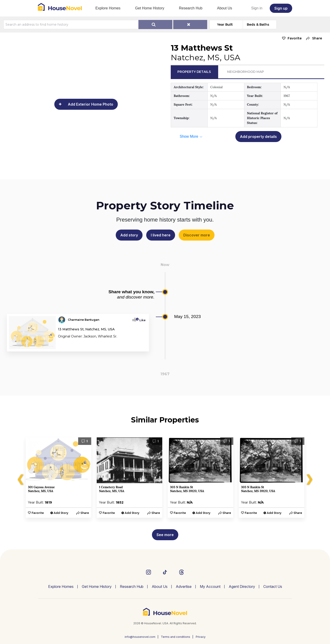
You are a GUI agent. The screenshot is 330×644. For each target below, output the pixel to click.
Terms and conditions (176, 637)
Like (141, 320)
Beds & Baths (258, 25)
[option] (58, 478)
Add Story (61, 513)
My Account (210, 586)
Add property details (258, 137)
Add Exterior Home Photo (91, 104)
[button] (313, 38)
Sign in (257, 8)
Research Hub (191, 8)
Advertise (184, 586)
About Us (225, 8)
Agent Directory (242, 586)
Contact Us (273, 586)
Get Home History (150, 8)
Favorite (295, 38)
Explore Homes (108, 8)
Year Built (225, 25)
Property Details (194, 72)
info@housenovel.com (140, 637)
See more (165, 535)
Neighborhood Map (246, 72)
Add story (129, 235)
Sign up (281, 8)
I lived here (161, 235)
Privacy (201, 637)
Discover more (197, 235)
